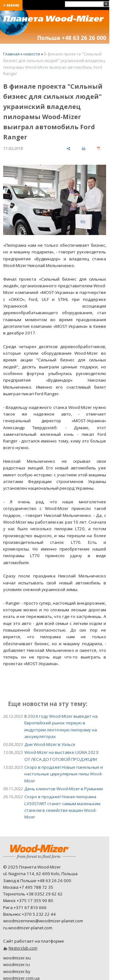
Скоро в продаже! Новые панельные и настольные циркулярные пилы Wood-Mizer (64, 774)
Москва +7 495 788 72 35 (28, 887)
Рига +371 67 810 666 (25, 907)
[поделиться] (68, 148)
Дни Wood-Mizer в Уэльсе (50, 744)
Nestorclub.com (23, 948)
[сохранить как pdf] (99, 148)
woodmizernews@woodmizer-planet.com (43, 921)
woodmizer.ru (16, 964)
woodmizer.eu (17, 958)
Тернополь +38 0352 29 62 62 (33, 894)
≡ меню (11, 5)
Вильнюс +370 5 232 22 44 (29, 914)
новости (32, 54)
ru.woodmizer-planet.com (28, 928)
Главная (11, 54)
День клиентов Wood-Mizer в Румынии (64, 789)
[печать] (83, 148)
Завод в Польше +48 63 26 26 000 (37, 881)
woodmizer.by (17, 971)
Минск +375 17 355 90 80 (28, 900)
